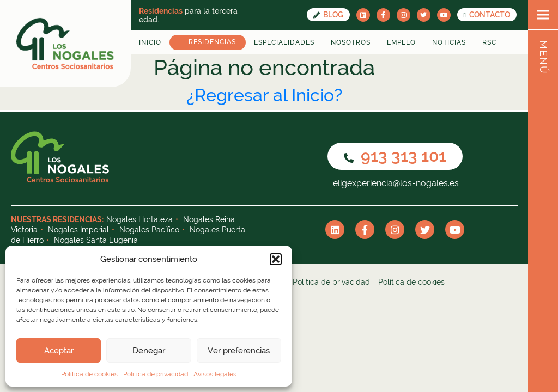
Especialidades (284, 42)
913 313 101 (395, 156)
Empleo (401, 42)
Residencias (212, 42)
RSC (489, 42)
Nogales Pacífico (149, 230)
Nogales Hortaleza (139, 219)
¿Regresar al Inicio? (264, 95)
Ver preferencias (239, 351)
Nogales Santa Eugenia (96, 240)
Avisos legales (215, 374)
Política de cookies (89, 374)
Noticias (449, 42)
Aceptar (59, 351)
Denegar (149, 351)
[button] (276, 259)
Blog (328, 15)
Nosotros (351, 42)
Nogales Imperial (78, 230)
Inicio (150, 42)
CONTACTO (487, 15)
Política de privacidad (156, 374)
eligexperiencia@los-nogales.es (395, 183)
